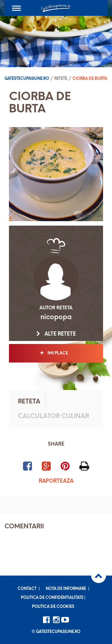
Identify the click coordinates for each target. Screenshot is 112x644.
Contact (27, 589)
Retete (61, 79)
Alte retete (56, 334)
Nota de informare (66, 589)
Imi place (56, 353)
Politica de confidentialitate (52, 598)
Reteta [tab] (29, 402)
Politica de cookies (53, 607)
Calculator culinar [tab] (53, 416)
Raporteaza (56, 481)
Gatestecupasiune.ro (27, 79)
